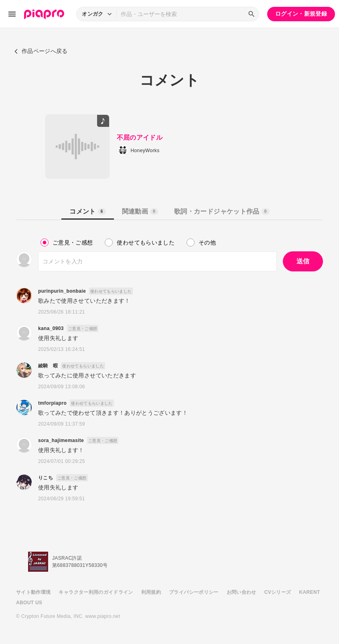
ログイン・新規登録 (301, 14)
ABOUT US (29, 603)
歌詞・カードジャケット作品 (222, 211)
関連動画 (140, 211)
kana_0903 (51, 328)
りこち (46, 478)
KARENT (310, 592)
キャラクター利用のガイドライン (96, 592)
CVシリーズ (278, 592)
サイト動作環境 (33, 592)
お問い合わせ (242, 592)
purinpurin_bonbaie (62, 291)
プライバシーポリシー (194, 592)
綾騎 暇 (48, 366)
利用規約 (151, 592)
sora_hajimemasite (61, 440)
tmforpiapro (52, 403)
